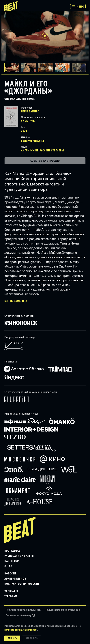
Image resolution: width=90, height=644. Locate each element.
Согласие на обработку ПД (20, 616)
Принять (12, 638)
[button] (30, 68)
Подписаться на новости (22, 584)
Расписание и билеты (19, 556)
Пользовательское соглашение (63, 610)
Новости (10, 574)
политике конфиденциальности (21, 630)
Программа (12, 551)
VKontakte (11, 591)
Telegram (11, 596)
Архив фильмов (15, 579)
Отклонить (32, 638)
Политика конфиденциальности (24, 610)
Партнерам (12, 561)
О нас (8, 566)
